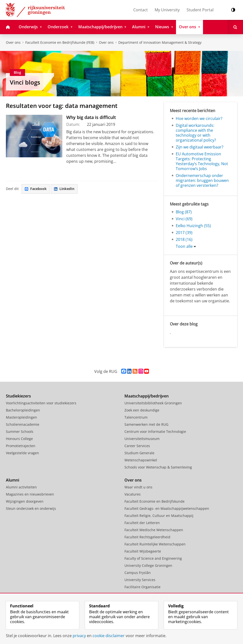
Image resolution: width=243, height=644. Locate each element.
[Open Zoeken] (235, 27)
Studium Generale (139, 453)
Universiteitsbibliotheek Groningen (153, 403)
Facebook (36, 189)
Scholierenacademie (23, 424)
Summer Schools (20, 432)
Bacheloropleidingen (23, 410)
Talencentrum (136, 417)
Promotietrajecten (21, 446)
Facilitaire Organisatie (142, 587)
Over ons (13, 42)
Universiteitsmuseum (142, 439)
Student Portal (200, 10)
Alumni (13, 480)
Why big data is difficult (91, 117)
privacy (79, 636)
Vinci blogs (25, 82)
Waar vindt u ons (138, 487)
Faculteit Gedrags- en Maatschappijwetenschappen (167, 508)
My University (167, 10)
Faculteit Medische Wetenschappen (154, 530)
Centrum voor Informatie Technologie (155, 432)
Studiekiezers (18, 396)
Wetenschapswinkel (141, 460)
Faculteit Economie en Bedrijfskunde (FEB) (60, 42)
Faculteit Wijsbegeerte (143, 551)
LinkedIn (64, 189)
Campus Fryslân (138, 573)
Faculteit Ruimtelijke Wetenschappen (155, 544)
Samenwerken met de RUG (146, 424)
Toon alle (184, 246)
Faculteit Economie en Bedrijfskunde (155, 501)
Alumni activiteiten (21, 487)
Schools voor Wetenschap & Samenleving (158, 467)
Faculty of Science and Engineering (153, 558)
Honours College (19, 439)
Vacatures (133, 494)
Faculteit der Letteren (142, 523)
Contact (141, 10)
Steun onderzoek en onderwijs (31, 508)
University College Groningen (148, 565)
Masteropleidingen (21, 417)
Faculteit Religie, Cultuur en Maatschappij (159, 516)
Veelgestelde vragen (22, 453)
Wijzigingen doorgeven (25, 501)
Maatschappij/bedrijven (147, 396)
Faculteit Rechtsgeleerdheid (147, 537)
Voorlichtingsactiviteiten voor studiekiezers (41, 403)
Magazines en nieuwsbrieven (30, 494)
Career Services (137, 446)
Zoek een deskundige (142, 410)
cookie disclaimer (109, 636)
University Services (140, 580)
